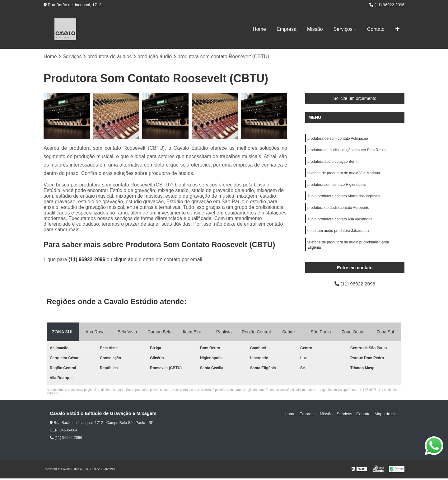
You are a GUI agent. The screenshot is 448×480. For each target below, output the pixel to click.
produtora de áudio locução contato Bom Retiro (347, 151)
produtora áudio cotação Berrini (333, 162)
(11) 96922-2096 (387, 5)
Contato (376, 29)
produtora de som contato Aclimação (338, 139)
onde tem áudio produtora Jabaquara (338, 233)
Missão (315, 29)
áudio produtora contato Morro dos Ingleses (343, 198)
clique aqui (126, 260)
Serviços (343, 29)
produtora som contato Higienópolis (337, 186)
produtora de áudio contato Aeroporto (338, 210)
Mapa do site (386, 415)
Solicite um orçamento (355, 99)
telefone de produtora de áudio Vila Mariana (344, 174)
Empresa (287, 29)
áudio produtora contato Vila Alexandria (340, 222)
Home (259, 29)
